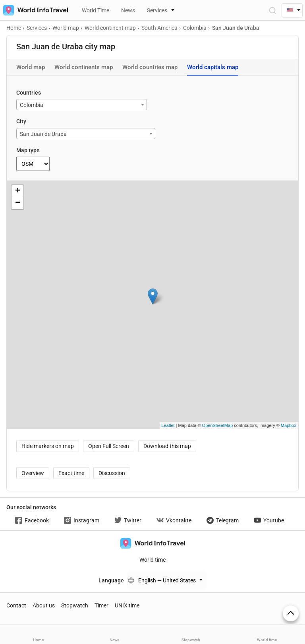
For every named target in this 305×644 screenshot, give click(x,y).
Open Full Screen (109, 446)
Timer (101, 605)
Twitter (128, 520)
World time (152, 560)
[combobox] (82, 105)
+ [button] (18, 191)
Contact (16, 605)
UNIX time (127, 605)
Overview (33, 473)
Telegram (223, 520)
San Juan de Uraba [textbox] (43, 134)
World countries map (150, 67)
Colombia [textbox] (32, 105)
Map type (28, 150)
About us (44, 605)
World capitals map (213, 67)
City (21, 121)
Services (157, 10)
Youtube (269, 520)
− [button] (18, 203)
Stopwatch (75, 605)
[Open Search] (272, 10)
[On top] (291, 613)
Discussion (112, 473)
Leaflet (168, 425)
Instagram (82, 520)
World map (31, 67)
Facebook (32, 520)
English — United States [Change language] (167, 580)
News (128, 10)
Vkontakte (174, 520)
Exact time (71, 473)
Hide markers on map (48, 446)
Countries (29, 93)
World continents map (84, 67)
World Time (96, 10)
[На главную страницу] (34, 10)
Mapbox (289, 425)
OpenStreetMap (218, 425)
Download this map (167, 446)
